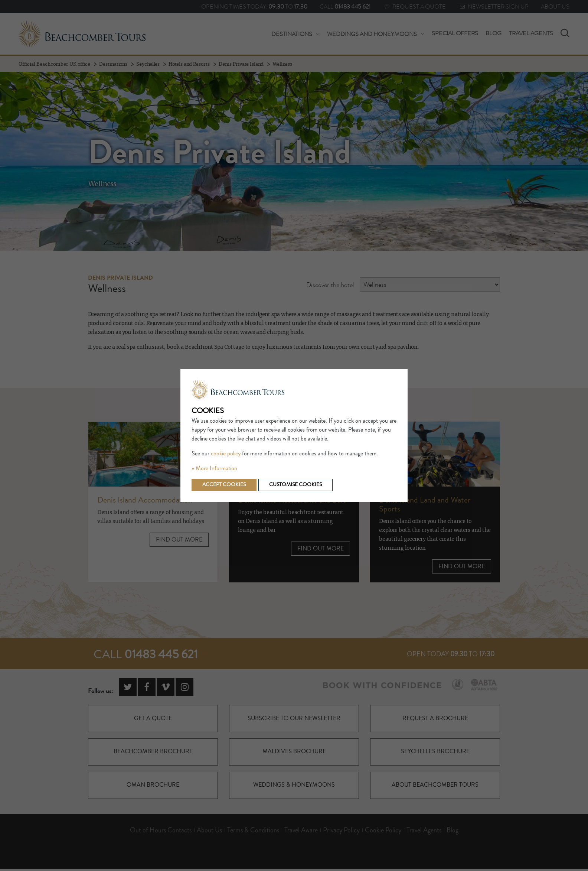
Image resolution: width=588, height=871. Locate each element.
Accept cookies (225, 485)
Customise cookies (298, 485)
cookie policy (226, 454)
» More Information (214, 468)
